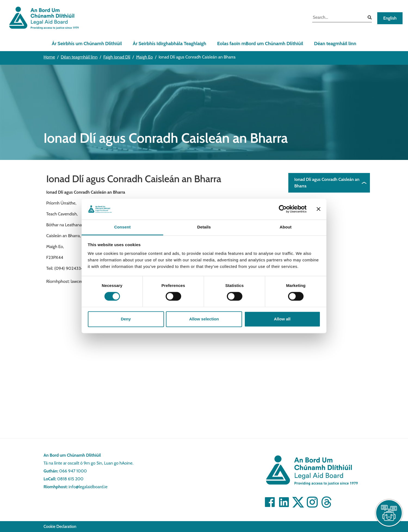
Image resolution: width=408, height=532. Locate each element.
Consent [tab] (123, 227)
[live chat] (389, 513)
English (390, 18)
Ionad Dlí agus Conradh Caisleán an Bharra (327, 183)
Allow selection (204, 319)
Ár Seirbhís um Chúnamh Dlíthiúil (87, 44)
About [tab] (286, 227)
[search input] (338, 18)
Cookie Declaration (60, 527)
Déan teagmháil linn (335, 44)
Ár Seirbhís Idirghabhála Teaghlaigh (169, 44)
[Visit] (270, 502)
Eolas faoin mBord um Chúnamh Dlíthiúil (260, 44)
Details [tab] (204, 227)
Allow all (282, 319)
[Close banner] (319, 209)
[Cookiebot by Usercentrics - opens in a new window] (283, 209)
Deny (126, 319)
